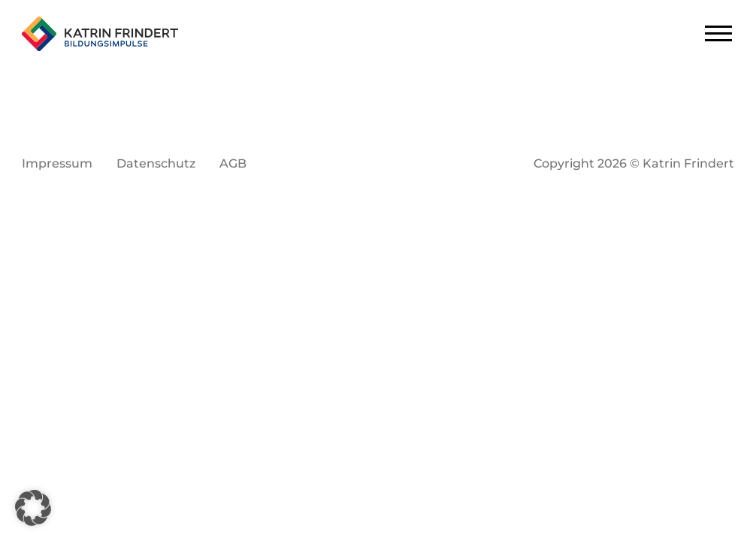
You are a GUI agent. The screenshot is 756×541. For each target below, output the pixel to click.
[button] (33, 508)
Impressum (57, 163)
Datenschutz (156, 163)
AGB (233, 163)
